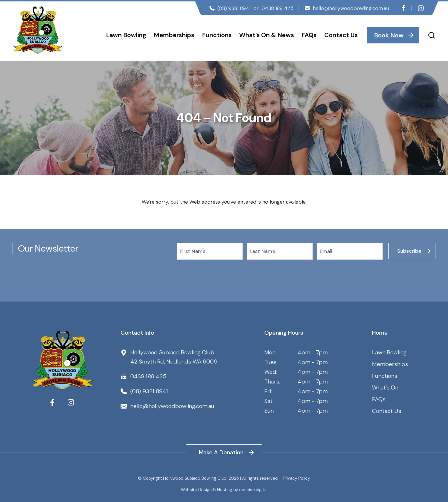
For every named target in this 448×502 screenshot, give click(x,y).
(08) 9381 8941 (234, 8)
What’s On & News (267, 35)
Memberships (174, 35)
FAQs (309, 35)
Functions (217, 35)
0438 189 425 (277, 8)
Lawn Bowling (126, 35)
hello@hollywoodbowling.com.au (351, 8)
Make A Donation (221, 452)
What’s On (385, 387)
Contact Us (341, 35)
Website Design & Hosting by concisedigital (224, 490)
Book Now (389, 35)
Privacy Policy (296, 478)
